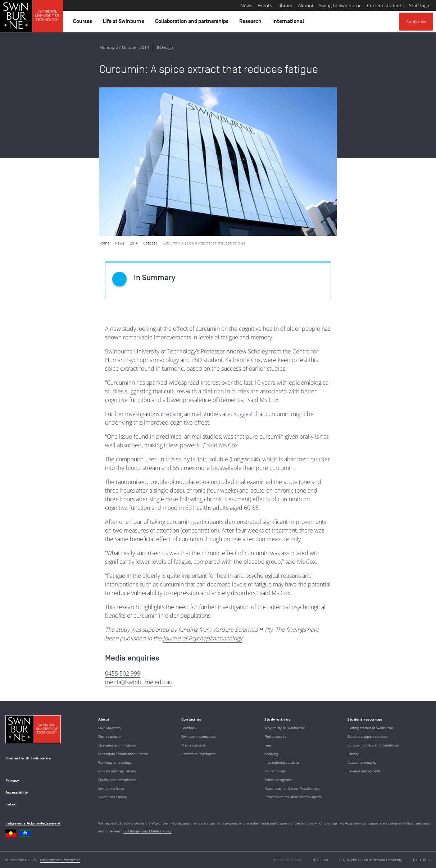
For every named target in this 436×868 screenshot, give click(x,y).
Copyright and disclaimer (60, 860)
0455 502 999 (123, 673)
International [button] (289, 23)
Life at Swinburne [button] (125, 23)
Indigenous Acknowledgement (33, 823)
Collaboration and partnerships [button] (193, 23)
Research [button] (251, 23)
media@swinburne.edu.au (139, 682)
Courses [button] (84, 23)
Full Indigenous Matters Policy (147, 831)
